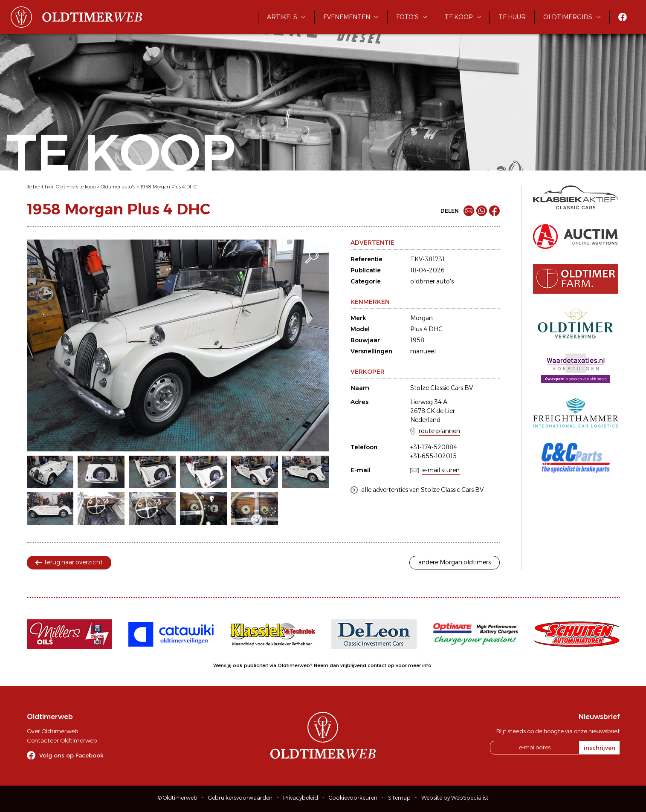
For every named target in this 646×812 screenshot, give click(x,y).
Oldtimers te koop (76, 187)
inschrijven (600, 748)
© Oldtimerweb (178, 798)
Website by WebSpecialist (455, 798)
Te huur (512, 17)
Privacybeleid (301, 798)
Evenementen (347, 17)
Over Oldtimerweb (52, 731)
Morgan (421, 318)
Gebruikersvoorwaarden (240, 798)
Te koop (459, 17)
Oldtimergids (568, 17)
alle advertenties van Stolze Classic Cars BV (422, 490)
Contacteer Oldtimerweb (62, 740)
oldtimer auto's (432, 281)
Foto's (407, 17)
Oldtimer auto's (118, 187)
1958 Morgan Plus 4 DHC (168, 187)
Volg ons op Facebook (71, 755)
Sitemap (399, 798)
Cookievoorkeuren (353, 798)
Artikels (282, 17)
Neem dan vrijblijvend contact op (354, 665)
